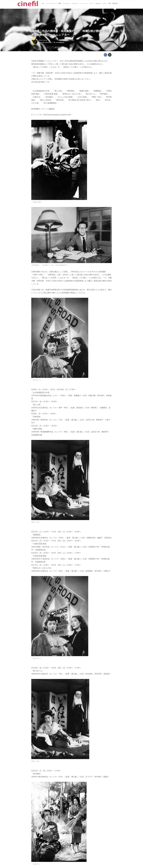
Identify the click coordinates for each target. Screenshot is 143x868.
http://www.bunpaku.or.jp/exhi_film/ (57, 115)
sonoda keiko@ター (46, 42)
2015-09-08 (43, 40)
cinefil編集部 (60, 42)
